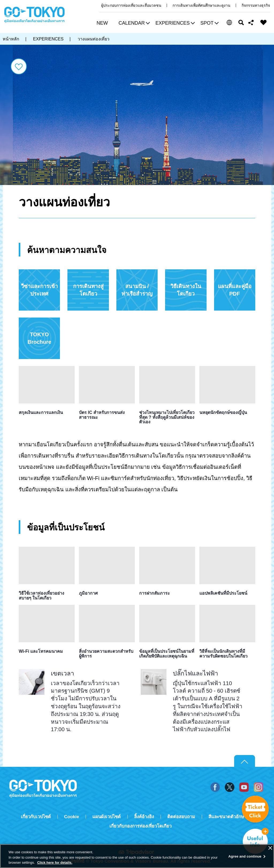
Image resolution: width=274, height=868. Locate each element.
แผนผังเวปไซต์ (106, 817)
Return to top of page (245, 761)
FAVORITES (264, 22)
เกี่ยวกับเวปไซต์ (36, 817)
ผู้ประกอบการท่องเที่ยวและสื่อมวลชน (131, 5)
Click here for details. (55, 863)
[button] (134, 24)
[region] (137, 856)
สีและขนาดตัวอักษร (227, 817)
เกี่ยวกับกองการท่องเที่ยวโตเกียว (140, 826)
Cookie (72, 817)
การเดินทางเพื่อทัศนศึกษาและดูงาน (201, 5)
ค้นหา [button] (241, 22)
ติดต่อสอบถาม (181, 817)
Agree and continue (245, 856)
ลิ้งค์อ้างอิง (144, 817)
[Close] (270, 848)
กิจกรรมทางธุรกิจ (256, 5)
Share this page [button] (251, 22)
